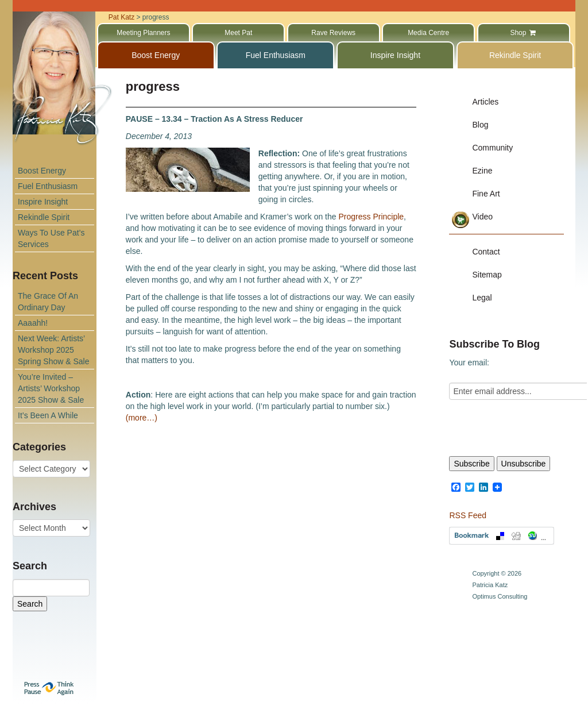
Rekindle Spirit (44, 217)
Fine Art (486, 194)
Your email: (469, 363)
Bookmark (502, 536)
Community (492, 148)
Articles (485, 102)
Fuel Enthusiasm (48, 186)
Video (482, 217)
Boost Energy (42, 171)
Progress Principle (371, 217)
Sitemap (487, 275)
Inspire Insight (43, 202)
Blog (480, 125)
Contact (486, 252)
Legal (482, 298)
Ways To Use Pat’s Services (51, 238)
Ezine (482, 171)
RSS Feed (468, 515)
